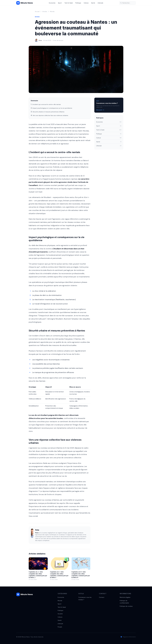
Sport (60, 3)
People (60, 627)
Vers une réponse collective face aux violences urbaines (50, 115)
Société (60, 614)
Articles (45, 12)
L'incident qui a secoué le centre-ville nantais (46, 104)
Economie (52, 3)
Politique (78, 3)
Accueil (37, 12)
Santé (93, 3)
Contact (102, 597)
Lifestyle (100, 3)
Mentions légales (125, 597)
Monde (52, 12)
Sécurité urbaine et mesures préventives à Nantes (48, 112)
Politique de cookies (126, 606)
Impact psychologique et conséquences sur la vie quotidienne (52, 108)
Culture (86, 3)
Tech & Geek (69, 3)
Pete (40, 40)
